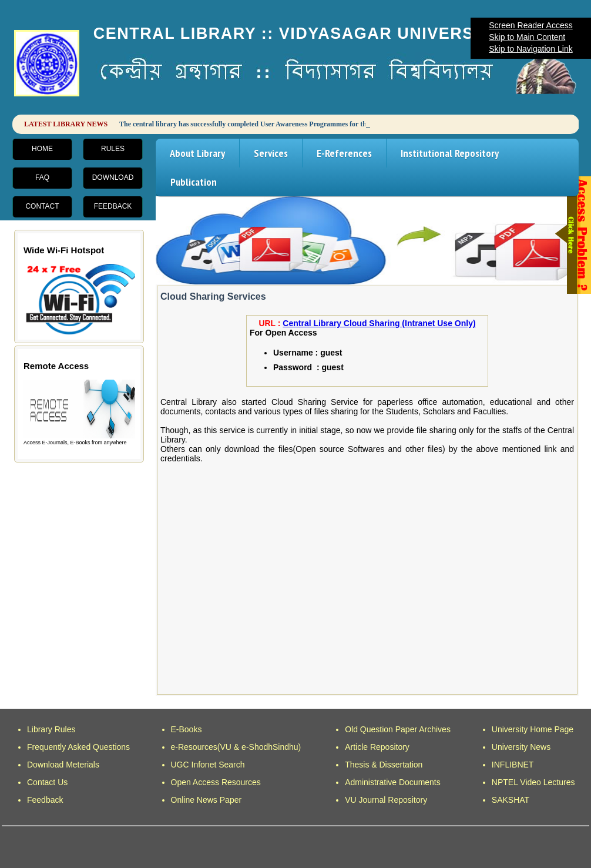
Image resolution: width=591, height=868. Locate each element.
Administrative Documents (393, 782)
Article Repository (377, 747)
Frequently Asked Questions (78, 747)
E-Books (187, 729)
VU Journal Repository (386, 800)
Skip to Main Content (527, 37)
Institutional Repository (450, 153)
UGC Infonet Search (208, 765)
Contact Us (47, 782)
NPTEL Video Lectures (533, 782)
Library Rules (51, 729)
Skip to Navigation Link (530, 49)
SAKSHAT (511, 800)
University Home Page (533, 729)
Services (271, 153)
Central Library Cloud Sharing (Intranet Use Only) (379, 323)
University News (521, 747)
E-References (344, 153)
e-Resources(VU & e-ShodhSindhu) (236, 747)
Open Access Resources (216, 782)
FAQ (42, 177)
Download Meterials (63, 765)
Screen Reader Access (530, 25)
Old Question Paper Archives (398, 729)
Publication (194, 182)
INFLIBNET (513, 765)
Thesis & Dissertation (384, 765)
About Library (197, 153)
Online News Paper (206, 800)
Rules (113, 149)
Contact (42, 206)
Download (113, 177)
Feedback (113, 206)
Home (42, 149)
